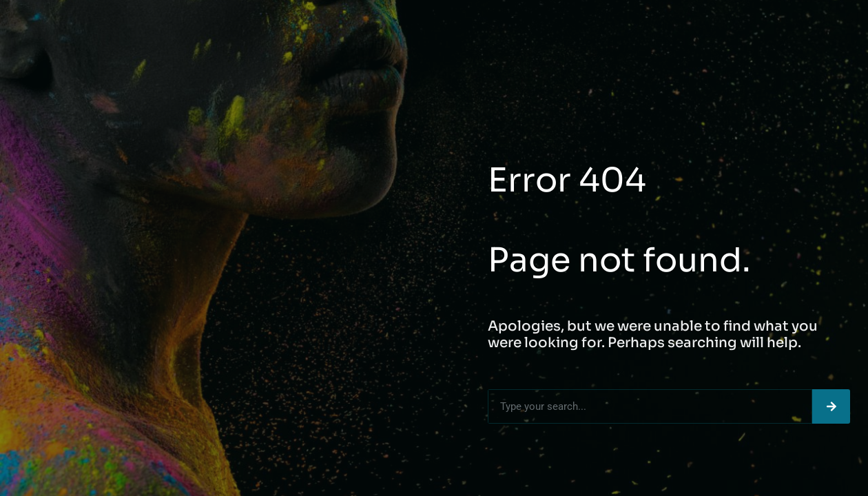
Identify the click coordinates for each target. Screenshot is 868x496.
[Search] (831, 406)
